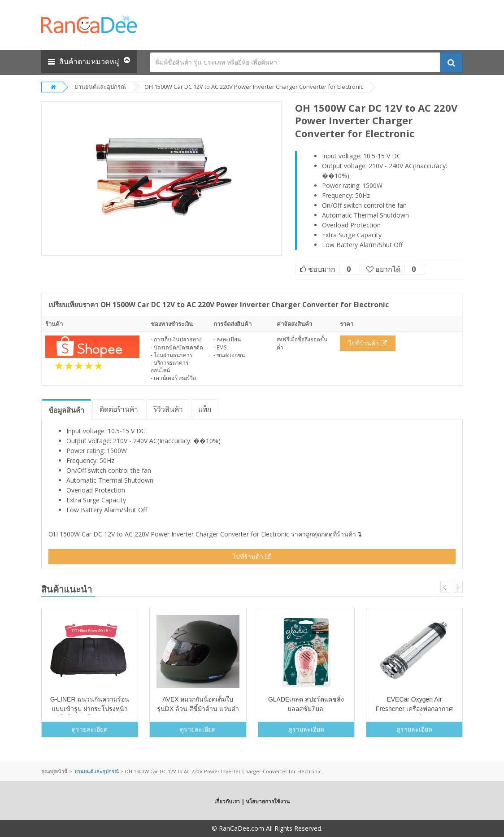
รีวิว (168, 409)
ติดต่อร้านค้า (119, 409)
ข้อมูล (66, 410)
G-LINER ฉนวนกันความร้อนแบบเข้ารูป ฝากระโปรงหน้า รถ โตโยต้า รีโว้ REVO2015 (90, 709)
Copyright (196, 828)
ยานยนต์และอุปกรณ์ (100, 87)
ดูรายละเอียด (90, 729)
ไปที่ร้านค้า (368, 343)
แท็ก (205, 409)
